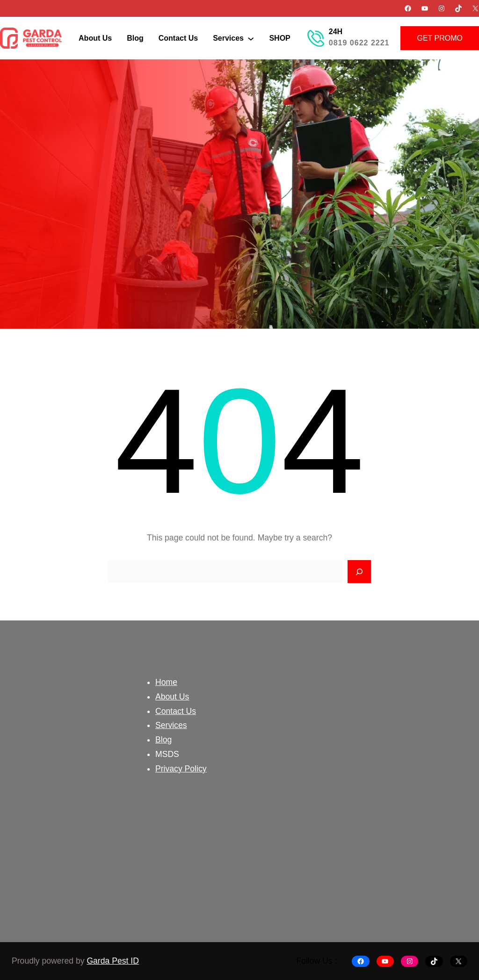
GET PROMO (440, 38)
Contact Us (176, 711)
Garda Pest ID (112, 961)
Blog (163, 740)
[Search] (359, 572)
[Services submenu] (251, 38)
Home (166, 682)
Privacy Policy (181, 769)
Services (171, 725)
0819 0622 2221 (359, 43)
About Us (172, 697)
